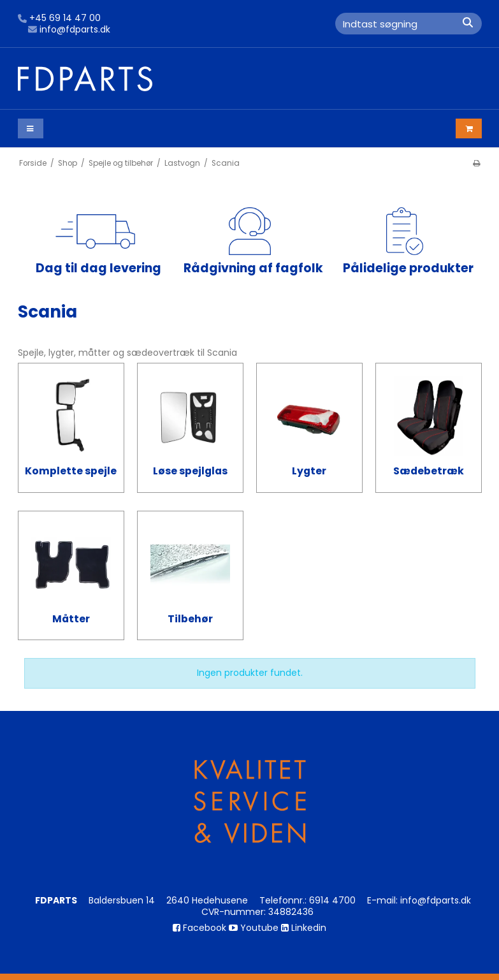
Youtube (254, 928)
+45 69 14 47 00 (59, 18)
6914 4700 (332, 900)
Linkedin (304, 928)
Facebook (199, 928)
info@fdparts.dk (69, 30)
